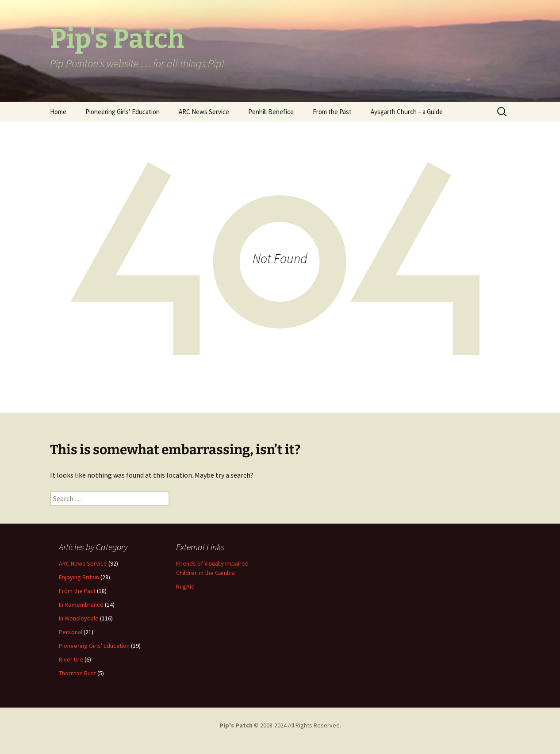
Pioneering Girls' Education (94, 646)
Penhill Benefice (271, 112)
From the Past (332, 112)
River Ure (71, 659)
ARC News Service (204, 112)
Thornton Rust (77, 673)
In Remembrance (81, 605)
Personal (71, 632)
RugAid (185, 586)
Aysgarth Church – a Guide (407, 112)
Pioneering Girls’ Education (123, 112)
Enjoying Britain (79, 577)
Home (58, 112)
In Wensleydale (79, 618)
